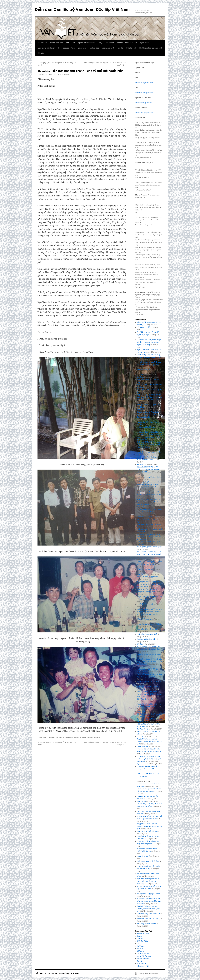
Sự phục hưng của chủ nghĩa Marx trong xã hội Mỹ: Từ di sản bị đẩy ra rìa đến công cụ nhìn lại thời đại (149, 397)
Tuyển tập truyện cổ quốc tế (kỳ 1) (149, 682)
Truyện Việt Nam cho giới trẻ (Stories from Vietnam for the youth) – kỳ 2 (150, 826)
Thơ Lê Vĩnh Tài (142, 574)
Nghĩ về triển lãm (143, 764)
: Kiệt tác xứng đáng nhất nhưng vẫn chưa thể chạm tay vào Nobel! (150, 662)
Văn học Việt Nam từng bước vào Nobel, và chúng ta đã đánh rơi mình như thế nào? (149, 694)
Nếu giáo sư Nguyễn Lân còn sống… (150, 654)
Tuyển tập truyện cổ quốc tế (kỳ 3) (149, 547)
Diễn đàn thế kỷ (142, 941)
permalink (97, 737)
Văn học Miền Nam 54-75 (127, 43)
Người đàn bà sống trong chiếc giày (149, 452)
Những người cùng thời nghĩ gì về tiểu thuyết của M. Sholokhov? (149, 537)
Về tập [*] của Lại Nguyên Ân (149, 519)
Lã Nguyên (141, 951)
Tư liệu (100, 43)
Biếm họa (82, 48)
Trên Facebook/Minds (67, 48)
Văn (67, 43)
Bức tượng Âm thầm (144, 327)
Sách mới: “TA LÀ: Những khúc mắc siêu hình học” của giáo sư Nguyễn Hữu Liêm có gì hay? (150, 444)
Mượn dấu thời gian (144, 956)
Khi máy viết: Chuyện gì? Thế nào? (149, 894)
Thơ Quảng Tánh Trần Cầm (147, 639)
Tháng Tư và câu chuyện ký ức (147, 577)
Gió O (139, 944)
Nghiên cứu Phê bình (86, 43)
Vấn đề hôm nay (56, 43)
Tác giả (41, 53)
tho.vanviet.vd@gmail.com (144, 93)
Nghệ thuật (144, 43)
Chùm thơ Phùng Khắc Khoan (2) (148, 914)
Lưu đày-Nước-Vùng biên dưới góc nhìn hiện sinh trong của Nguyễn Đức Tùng (149, 342)
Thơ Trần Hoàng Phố (144, 370)
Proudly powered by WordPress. (148, 973)
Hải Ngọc (140, 946)
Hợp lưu (140, 949)
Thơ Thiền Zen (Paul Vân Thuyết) (148, 919)
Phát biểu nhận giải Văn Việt (150, 48)
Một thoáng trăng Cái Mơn (146, 427)
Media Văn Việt (108, 48)
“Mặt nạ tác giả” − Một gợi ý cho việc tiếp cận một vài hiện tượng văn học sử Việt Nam (150, 584)
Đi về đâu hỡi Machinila (145, 604)
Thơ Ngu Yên (141, 801)
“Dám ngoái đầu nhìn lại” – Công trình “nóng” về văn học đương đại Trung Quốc (149, 759)
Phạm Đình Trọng (75, 737)
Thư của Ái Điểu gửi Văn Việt (147, 831)
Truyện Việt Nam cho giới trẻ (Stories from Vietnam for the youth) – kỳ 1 (150, 909)
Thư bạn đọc (94, 48)
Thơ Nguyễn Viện (143, 729)
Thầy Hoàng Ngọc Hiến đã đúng (148, 861)
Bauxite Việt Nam (143, 934)
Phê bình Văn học (143, 959)
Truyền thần (141, 377)
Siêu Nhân (140, 464)
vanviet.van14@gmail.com (144, 83)
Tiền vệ (140, 961)
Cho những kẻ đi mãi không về (147, 629)
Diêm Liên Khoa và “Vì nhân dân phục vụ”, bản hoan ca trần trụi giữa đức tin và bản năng (149, 415)
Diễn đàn (140, 939)
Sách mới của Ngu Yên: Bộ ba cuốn (149, 502)
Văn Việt (67, 74)
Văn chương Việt (143, 966)
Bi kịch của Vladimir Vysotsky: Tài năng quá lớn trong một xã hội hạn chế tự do (149, 901)
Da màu (140, 936)
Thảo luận (110, 43)
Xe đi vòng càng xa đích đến (147, 924)
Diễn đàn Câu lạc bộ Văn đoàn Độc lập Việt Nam (82, 9)
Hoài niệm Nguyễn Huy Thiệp (147, 634)
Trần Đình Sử (142, 964)
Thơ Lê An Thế (142, 410)
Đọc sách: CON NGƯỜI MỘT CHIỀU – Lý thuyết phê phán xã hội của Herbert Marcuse (149, 469)
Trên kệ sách (131, 48)
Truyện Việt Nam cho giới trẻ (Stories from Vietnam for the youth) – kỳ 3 (150, 741)
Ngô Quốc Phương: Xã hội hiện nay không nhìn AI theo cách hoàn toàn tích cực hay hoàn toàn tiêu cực (149, 612)
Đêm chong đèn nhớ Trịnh (146, 699)
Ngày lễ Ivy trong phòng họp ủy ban (149, 477)
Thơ (73, 43)
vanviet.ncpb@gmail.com (143, 103)
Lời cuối (140, 375)
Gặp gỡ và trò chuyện (46, 48)
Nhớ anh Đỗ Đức (143, 507)
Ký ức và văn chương (144, 619)
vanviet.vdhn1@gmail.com (144, 113)
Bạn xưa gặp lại (143, 746)
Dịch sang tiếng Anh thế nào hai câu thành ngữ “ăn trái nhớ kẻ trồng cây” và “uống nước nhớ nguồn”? (150, 484)
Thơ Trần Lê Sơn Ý (143, 856)
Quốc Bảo (140, 736)
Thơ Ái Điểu (141, 711)
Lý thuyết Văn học (143, 954)
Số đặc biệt (42, 43)
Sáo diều (140, 644)
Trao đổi (120, 48)
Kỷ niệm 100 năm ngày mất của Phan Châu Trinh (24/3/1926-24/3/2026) (148, 881)
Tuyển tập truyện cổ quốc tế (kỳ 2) (149, 624)
